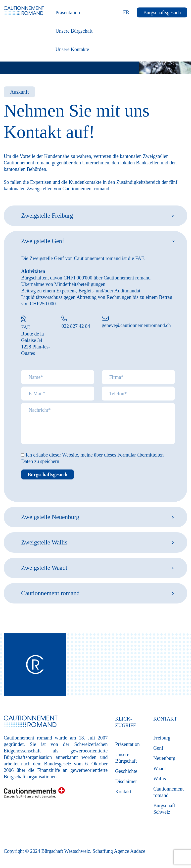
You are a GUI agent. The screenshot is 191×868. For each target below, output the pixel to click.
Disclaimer (126, 781)
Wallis (160, 779)
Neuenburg (165, 758)
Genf (158, 748)
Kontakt (123, 792)
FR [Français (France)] (126, 12)
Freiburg (162, 738)
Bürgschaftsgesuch (162, 12)
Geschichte (126, 771)
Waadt (160, 768)
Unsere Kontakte (72, 49)
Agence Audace (130, 851)
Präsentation (68, 12)
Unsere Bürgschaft (74, 31)
